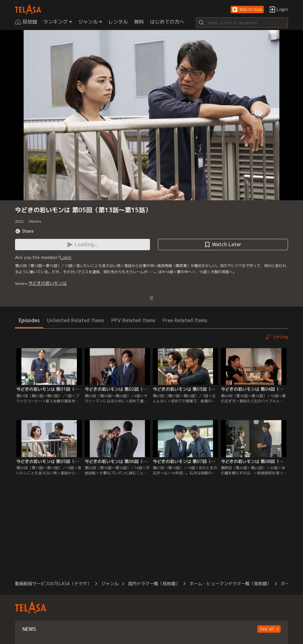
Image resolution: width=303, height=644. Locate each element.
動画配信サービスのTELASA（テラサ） (53, 584)
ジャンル (110, 584)
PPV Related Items (133, 320)
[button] (247, 10)
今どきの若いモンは (48, 283)
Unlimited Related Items (75, 320)
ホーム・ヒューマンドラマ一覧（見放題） (230, 584)
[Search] (242, 23)
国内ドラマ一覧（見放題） (154, 584)
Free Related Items (185, 320)
